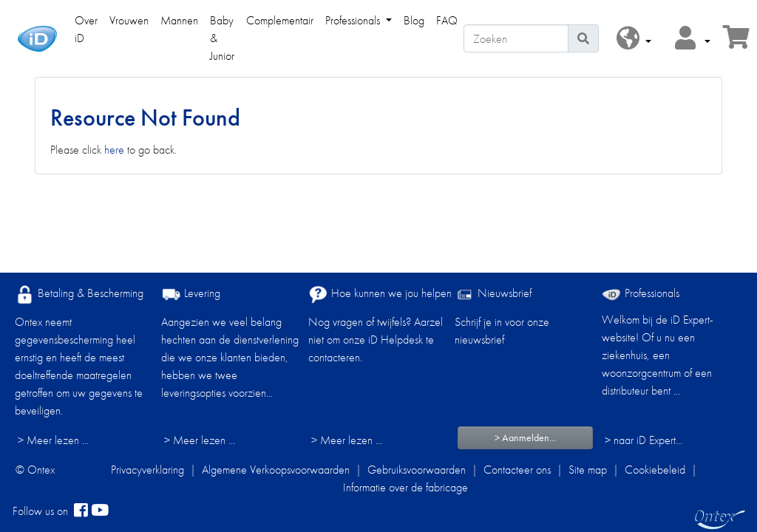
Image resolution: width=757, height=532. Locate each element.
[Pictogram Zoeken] (583, 38)
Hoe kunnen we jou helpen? (383, 294)
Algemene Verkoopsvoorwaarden (276, 470)
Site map (588, 470)
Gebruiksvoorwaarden (417, 470)
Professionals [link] (354, 20)
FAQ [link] (447, 20)
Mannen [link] (179, 20)
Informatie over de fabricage (405, 487)
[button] (634, 39)
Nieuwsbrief (493, 294)
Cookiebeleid (655, 470)
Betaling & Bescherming (79, 294)
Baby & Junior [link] (222, 38)
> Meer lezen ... (53, 440)
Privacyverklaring (147, 470)
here (114, 150)
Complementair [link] (280, 20)
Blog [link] (414, 20)
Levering (191, 294)
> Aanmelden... (525, 437)
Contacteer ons (517, 470)
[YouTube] (100, 511)
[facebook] (81, 511)
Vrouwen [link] (129, 20)
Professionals (641, 293)
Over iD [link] (86, 29)
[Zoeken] (516, 38)
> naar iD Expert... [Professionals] (644, 440)
